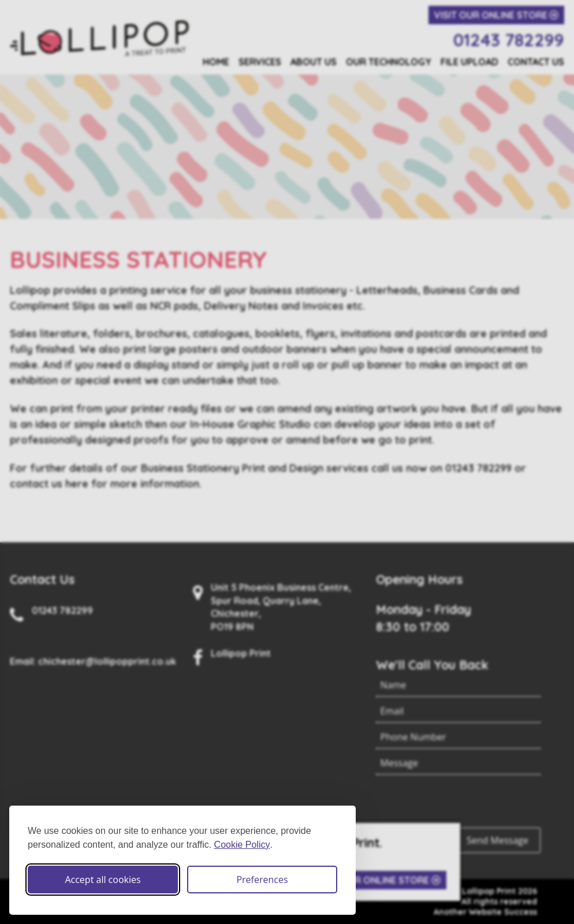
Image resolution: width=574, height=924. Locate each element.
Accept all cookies (102, 880)
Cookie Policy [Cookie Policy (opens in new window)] (242, 845)
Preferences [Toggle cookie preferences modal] (262, 880)
